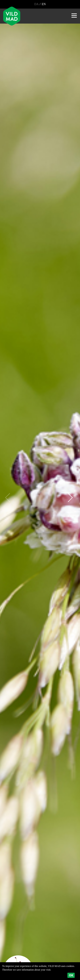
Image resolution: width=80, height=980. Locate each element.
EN (43, 4)
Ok (71, 975)
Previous (10, 498)
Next (68, 498)
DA (37, 4)
